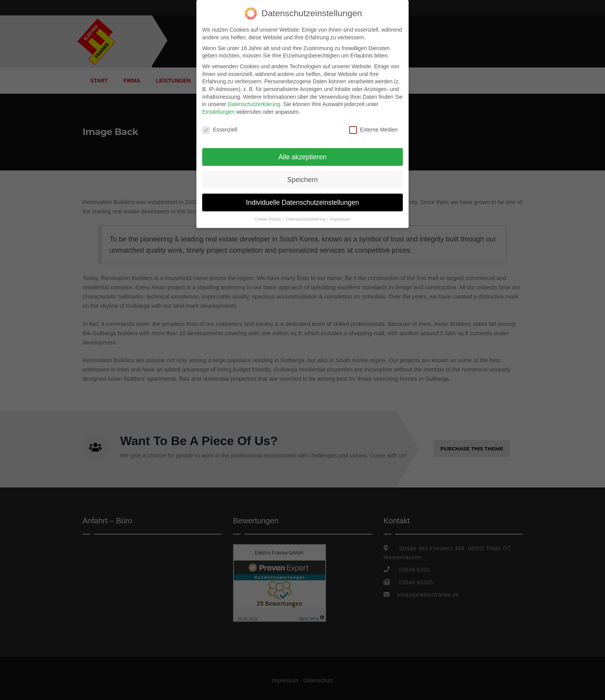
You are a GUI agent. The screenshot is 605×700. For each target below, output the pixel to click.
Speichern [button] (303, 180)
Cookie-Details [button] (268, 219)
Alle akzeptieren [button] (303, 157)
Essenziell (220, 130)
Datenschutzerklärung (254, 104)
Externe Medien (373, 130)
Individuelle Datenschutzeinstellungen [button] (303, 202)
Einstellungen (218, 112)
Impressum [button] (340, 219)
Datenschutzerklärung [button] (306, 219)
